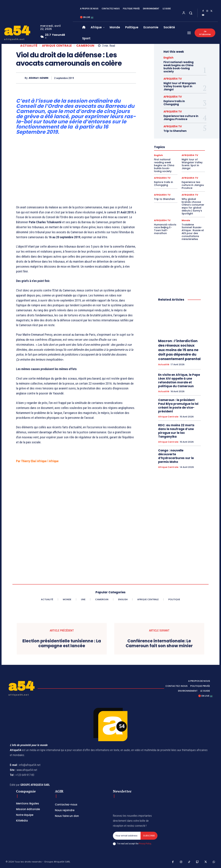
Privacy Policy (145, 844)
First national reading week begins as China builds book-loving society (179, 67)
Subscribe (149, 836)
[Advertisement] (76, 171)
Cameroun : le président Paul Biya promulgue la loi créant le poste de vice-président (178, 406)
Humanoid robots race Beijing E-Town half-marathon (165, 229)
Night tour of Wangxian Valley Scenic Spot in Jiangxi (180, 86)
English (168, 58)
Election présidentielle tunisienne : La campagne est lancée (62, 644)
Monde (186, 220)
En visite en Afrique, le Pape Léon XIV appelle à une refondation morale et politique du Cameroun (179, 380)
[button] (191, 13)
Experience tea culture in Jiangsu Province (181, 118)
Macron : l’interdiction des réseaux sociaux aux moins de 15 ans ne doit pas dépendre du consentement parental (179, 350)
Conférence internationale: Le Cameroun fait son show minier (159, 644)
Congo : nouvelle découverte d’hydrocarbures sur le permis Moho (176, 456)
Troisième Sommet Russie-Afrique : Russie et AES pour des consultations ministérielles (193, 232)
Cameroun (85, 46)
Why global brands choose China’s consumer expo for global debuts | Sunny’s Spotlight (193, 206)
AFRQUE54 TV (173, 79)
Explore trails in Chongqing (174, 103)
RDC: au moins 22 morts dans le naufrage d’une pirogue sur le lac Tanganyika (176, 431)
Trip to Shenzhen (175, 131)
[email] (127, 836)
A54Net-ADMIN (39, 78)
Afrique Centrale (57, 46)
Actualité (29, 46)
